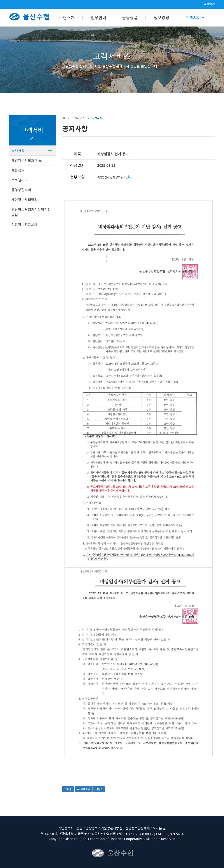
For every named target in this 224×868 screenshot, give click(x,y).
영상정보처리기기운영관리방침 (31, 212)
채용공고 (18, 170)
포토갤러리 (20, 180)
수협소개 (67, 18)
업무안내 (99, 18)
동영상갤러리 (21, 190)
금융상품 (130, 18)
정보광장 (162, 18)
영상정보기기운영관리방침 (104, 828)
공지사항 (18, 150)
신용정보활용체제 (24, 225)
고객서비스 (195, 18)
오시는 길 (159, 828)
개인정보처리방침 (24, 200)
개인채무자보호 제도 (27, 160)
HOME (209, 4)
